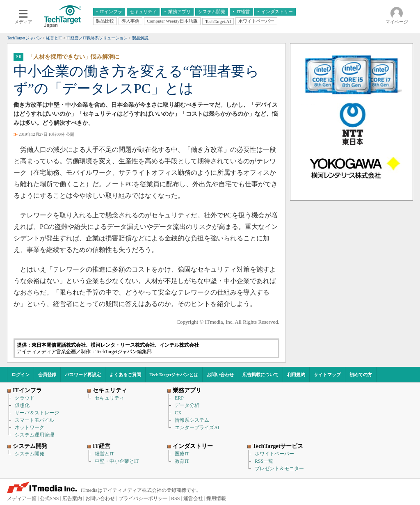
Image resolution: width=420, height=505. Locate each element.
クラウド (25, 398)
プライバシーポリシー (143, 498)
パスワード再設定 (83, 375)
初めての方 (361, 375)
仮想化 (22, 405)
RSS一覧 (264, 461)
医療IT (182, 454)
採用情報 (216, 498)
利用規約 (296, 375)
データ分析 (187, 405)
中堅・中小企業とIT (117, 461)
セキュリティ (110, 398)
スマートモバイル (34, 420)
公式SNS (49, 498)
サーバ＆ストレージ (37, 413)
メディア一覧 (22, 498)
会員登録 (47, 375)
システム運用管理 (34, 435)
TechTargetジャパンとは (174, 375)
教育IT (182, 461)
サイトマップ (327, 375)
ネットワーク (30, 427)
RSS (175, 498)
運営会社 (193, 498)
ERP (179, 398)
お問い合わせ (220, 375)
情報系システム (192, 420)
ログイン (21, 375)
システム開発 (30, 454)
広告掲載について (260, 375)
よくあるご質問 (125, 375)
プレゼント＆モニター (279, 468)
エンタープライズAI (197, 427)
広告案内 (72, 498)
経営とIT (104, 454)
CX (178, 413)
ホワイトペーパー (274, 454)
